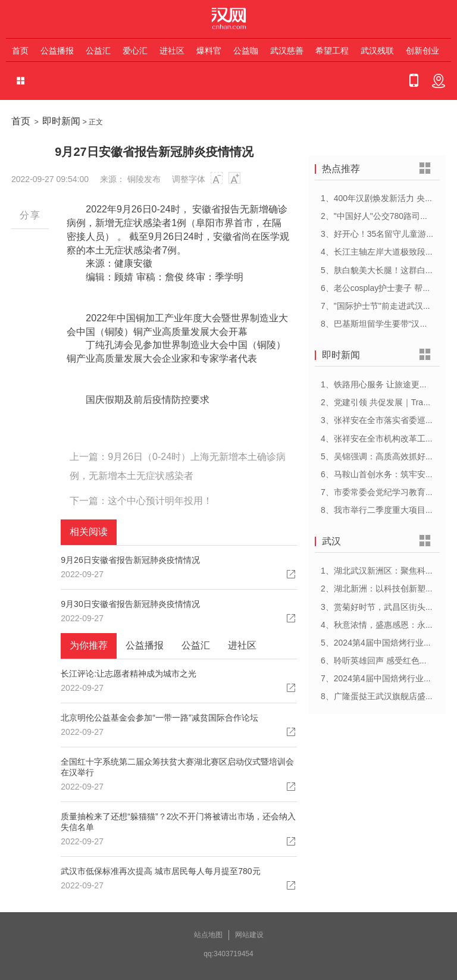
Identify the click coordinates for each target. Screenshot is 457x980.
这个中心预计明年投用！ (160, 501)
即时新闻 (61, 121)
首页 (20, 51)
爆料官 (209, 51)
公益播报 (57, 51)
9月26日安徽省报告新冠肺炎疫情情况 (130, 560)
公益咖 (246, 51)
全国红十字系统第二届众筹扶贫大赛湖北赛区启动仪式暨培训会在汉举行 (177, 767)
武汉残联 (377, 51)
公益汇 (98, 51)
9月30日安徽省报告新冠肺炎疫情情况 (130, 604)
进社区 (172, 51)
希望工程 (332, 51)
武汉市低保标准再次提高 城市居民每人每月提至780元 (160, 871)
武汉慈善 (287, 51)
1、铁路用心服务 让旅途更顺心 (378, 384)
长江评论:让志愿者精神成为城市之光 (129, 674)
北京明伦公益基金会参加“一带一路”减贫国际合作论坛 (159, 718)
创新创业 (422, 51)
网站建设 (249, 935)
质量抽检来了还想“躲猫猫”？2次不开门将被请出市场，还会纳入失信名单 (178, 822)
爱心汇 (135, 51)
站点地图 (208, 935)
